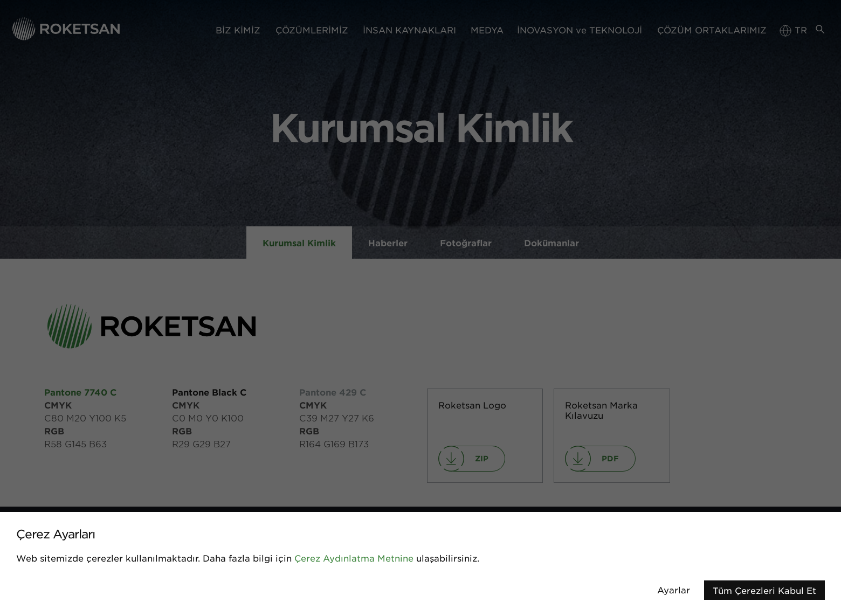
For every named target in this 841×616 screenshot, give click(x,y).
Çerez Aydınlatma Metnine (354, 558)
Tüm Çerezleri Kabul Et (764, 590)
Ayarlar (674, 590)
